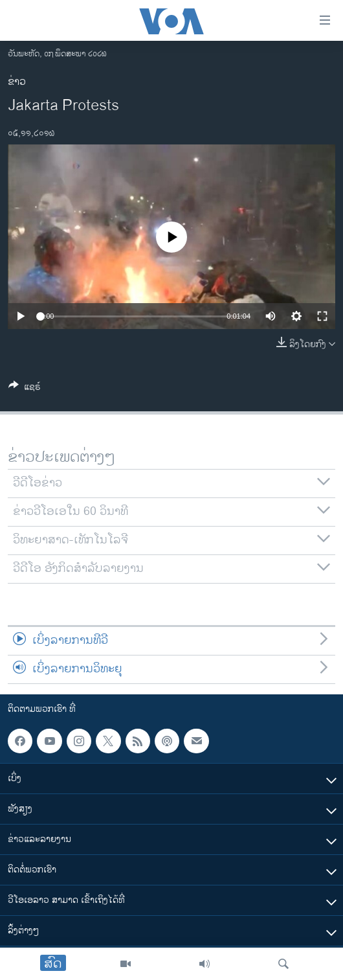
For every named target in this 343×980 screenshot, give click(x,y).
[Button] (25, 389)
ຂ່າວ (17, 82)
